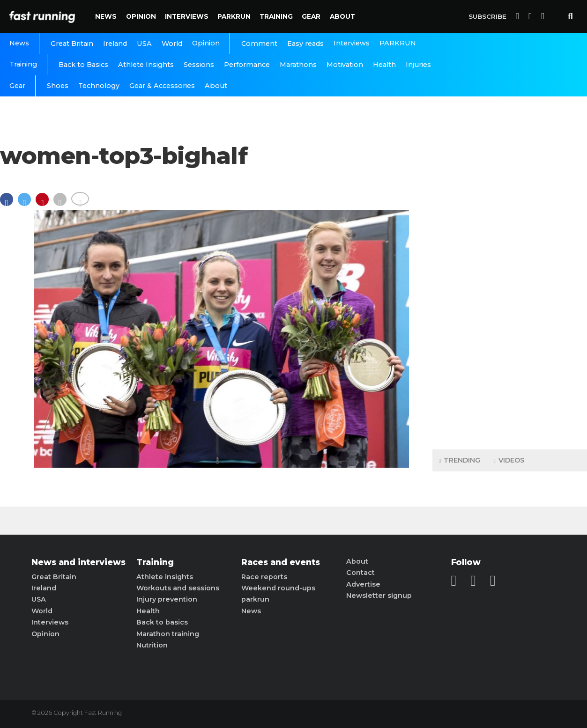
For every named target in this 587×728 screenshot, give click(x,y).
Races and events (281, 562)
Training (276, 16)
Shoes (58, 86)
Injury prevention (167, 599)
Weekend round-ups (278, 588)
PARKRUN (234, 16)
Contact (360, 573)
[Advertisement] (510, 295)
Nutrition (152, 645)
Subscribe (487, 16)
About (342, 16)
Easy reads (305, 44)
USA (144, 44)
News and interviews (78, 562)
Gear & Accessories (162, 86)
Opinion (141, 16)
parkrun (255, 599)
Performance (247, 65)
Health (384, 65)
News (106, 16)
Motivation (345, 65)
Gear (311, 16)
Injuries (418, 65)
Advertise (363, 584)
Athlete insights (165, 577)
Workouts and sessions (178, 588)
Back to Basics (83, 65)
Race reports (264, 577)
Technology (99, 86)
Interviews (187, 16)
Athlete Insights (146, 65)
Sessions (199, 65)
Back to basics (162, 622)
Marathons (298, 65)
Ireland (115, 44)
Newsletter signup (379, 596)
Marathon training (168, 634)
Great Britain (72, 44)
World (172, 44)
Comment (259, 44)
